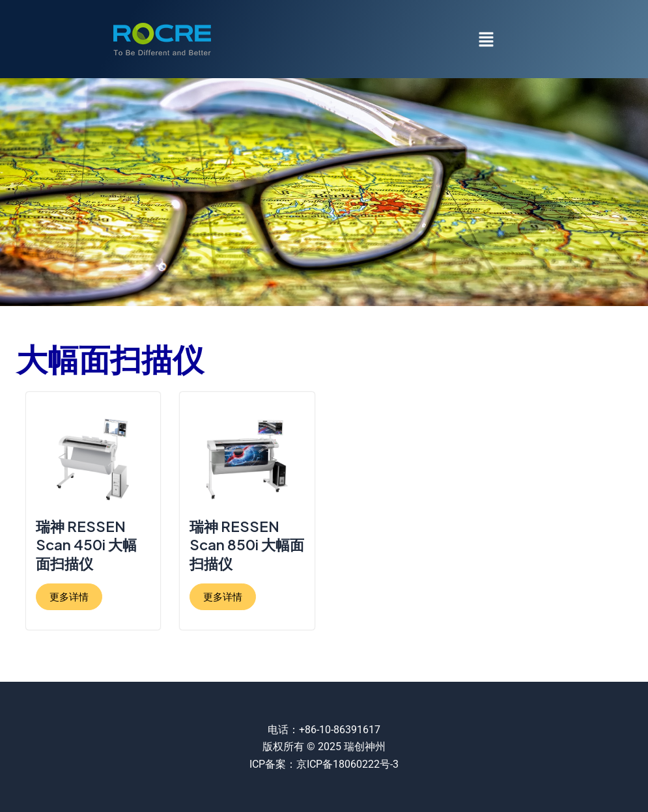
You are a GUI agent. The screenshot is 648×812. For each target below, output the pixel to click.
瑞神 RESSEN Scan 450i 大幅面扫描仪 (86, 545)
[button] (486, 39)
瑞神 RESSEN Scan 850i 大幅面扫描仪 (247, 545)
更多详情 (69, 597)
